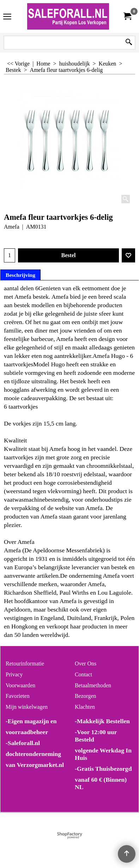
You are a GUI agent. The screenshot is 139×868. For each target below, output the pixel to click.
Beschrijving (20, 275)
